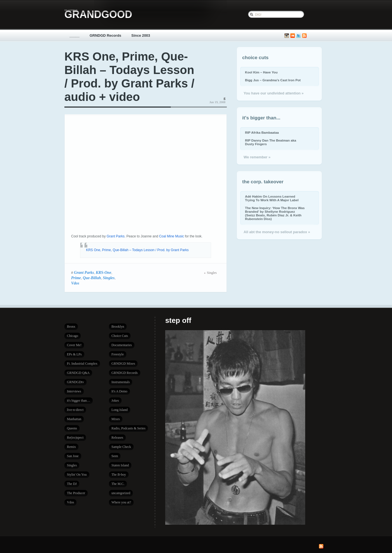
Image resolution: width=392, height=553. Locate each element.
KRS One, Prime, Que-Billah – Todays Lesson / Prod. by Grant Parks (137, 250)
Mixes (116, 419)
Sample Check (121, 447)
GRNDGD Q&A (78, 373)
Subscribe (304, 36)
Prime (76, 278)
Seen (115, 456)
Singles (109, 278)
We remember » (257, 157)
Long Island (120, 410)
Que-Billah (92, 278)
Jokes (115, 401)
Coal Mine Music (172, 236)
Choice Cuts (120, 336)
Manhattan (74, 419)
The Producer (76, 493)
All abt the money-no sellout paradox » (277, 232)
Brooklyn (118, 327)
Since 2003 (141, 35)
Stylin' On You (77, 475)
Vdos (75, 283)
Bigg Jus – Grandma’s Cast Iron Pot (273, 80)
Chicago (73, 336)
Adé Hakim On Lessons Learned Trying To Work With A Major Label (272, 198)
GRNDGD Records (105, 35)
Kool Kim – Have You (261, 72)
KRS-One (103, 272)
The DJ (72, 484)
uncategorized (121, 493)
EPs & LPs (74, 354)
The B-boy (119, 475)
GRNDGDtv (75, 382)
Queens (72, 428)
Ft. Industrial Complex (82, 364)
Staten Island (120, 465)
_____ (74, 35)
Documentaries (122, 345)
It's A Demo (119, 391)
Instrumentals (121, 382)
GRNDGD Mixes (123, 364)
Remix (71, 447)
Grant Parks (116, 236)
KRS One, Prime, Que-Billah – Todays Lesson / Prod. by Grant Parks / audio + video (129, 77)
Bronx (71, 327)
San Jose (73, 456)
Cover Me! (74, 345)
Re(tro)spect (75, 438)
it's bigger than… (79, 401)
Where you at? (121, 502)
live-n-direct (75, 410)
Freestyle (118, 354)
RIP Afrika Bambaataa (262, 132)
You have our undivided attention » (274, 93)
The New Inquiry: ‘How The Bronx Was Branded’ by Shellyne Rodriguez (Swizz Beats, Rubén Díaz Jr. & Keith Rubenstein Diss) (275, 213)
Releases (117, 438)
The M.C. (118, 484)
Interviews (74, 391)
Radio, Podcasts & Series (128, 428)
